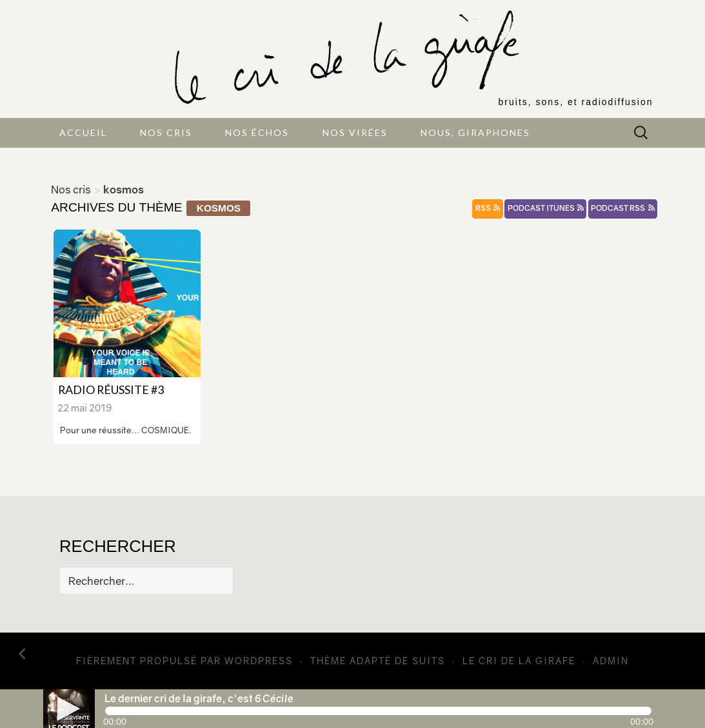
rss (488, 208)
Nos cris (166, 133)
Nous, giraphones (475, 133)
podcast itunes (546, 208)
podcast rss (622, 208)
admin (611, 661)
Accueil (83, 133)
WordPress (259, 661)
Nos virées (355, 133)
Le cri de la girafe (519, 661)
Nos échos (257, 133)
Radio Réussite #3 (111, 389)
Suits (429, 661)
